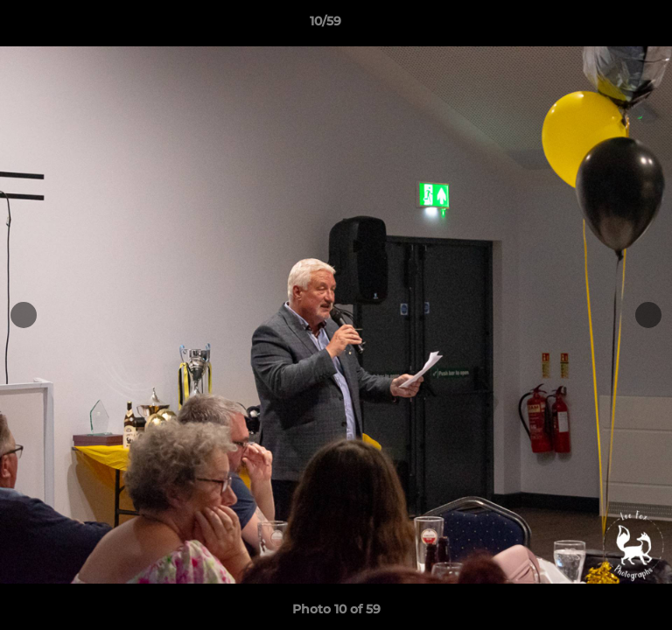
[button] (609, 25)
